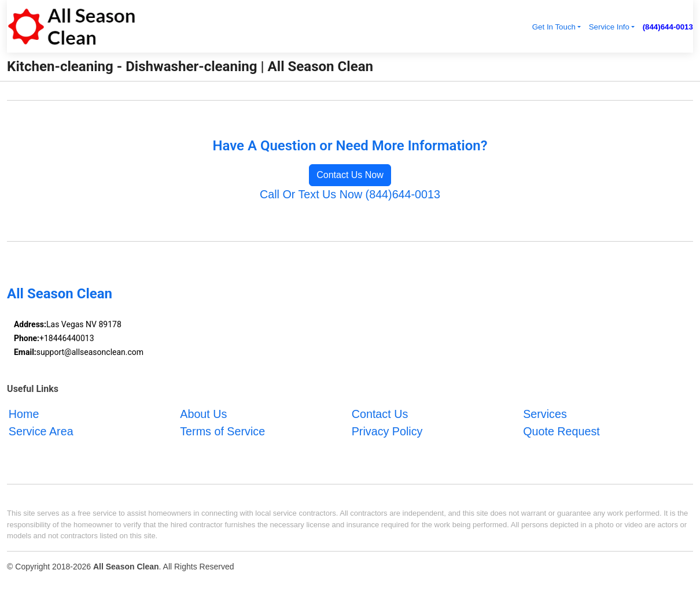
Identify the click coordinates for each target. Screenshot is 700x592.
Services (545, 414)
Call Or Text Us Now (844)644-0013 (350, 194)
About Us (203, 414)
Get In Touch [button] (554, 27)
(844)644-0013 (668, 27)
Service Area (41, 431)
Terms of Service (222, 431)
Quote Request (561, 431)
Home (24, 414)
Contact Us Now (350, 175)
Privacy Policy (387, 431)
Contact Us (380, 414)
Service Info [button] (609, 27)
